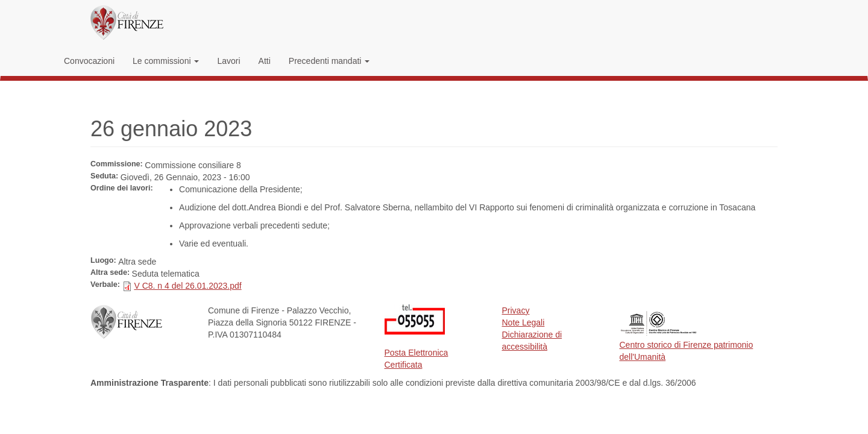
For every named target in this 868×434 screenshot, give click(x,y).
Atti (265, 61)
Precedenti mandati (329, 61)
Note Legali (524, 322)
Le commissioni (166, 61)
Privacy (516, 310)
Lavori (228, 61)
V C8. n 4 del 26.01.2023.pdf (187, 286)
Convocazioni (89, 61)
